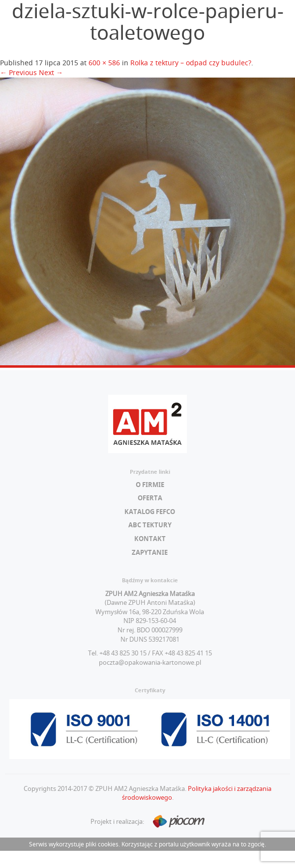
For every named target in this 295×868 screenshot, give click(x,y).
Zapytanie (150, 552)
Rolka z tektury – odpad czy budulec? (191, 63)
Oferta (150, 498)
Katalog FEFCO (150, 512)
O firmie (150, 485)
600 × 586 (104, 63)
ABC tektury (150, 525)
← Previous (18, 72)
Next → (51, 72)
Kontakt (150, 539)
